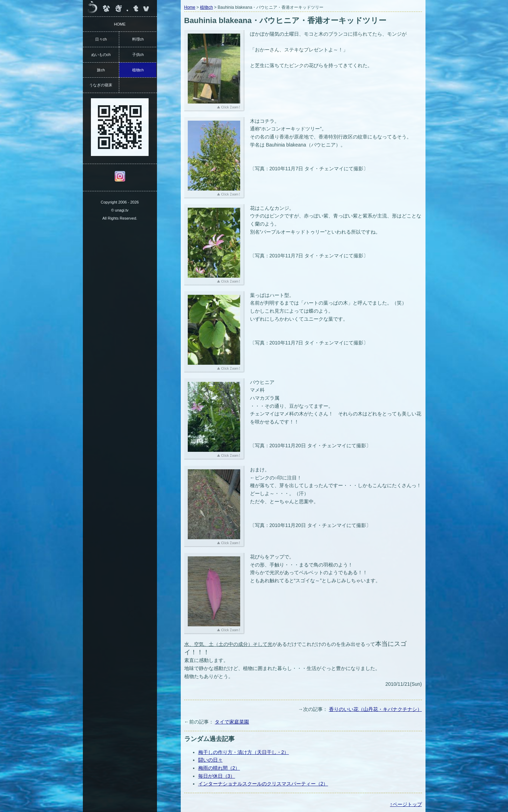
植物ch (206, 7)
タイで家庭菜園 (232, 722)
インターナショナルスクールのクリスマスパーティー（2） (263, 784)
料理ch (138, 39)
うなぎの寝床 (101, 85)
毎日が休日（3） (217, 776)
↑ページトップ (406, 804)
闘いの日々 (210, 760)
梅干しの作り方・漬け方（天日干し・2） (244, 752)
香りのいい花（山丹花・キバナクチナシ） (375, 709)
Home (190, 7)
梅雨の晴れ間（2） (219, 768)
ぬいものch (101, 55)
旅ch (101, 70)
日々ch (101, 39)
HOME (120, 24)
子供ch (138, 55)
